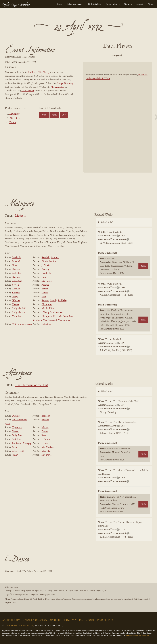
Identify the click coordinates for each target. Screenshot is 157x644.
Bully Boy (17, 436)
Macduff (16, 261)
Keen (44, 297)
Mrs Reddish (48, 308)
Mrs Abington (57, 87)
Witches (16, 301)
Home (59, 4)
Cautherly (46, 273)
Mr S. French (28, 91)
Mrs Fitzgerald (50, 320)
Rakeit (15, 432)
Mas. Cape (47, 281)
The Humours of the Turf (32, 385)
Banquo (16, 277)
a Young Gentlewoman (52, 312)
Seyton (16, 285)
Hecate (16, 305)
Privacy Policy (74, 620)
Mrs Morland (48, 447)
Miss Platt (46, 451)
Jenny (15, 455)
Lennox (16, 289)
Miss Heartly (18, 451)
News (151, 4)
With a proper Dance (22, 324)
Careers (56, 620)
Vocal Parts (17, 316)
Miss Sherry (44, 72)
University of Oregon (19, 626)
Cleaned (125, 56)
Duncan (16, 269)
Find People (105, 620)
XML (54, 115)
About (126, 4)
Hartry (45, 443)
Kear (55, 316)
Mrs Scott (63, 316)
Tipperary (17, 428)
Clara (15, 447)
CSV (64, 115)
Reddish (46, 258)
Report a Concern (35, 620)
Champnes (47, 305)
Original (109, 56)
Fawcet (45, 289)
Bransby (45, 269)
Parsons (45, 301)
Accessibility (11, 620)
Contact (139, 4)
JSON (44, 115)
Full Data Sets (95, 4)
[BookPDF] (118, 117)
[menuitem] (59, 4)
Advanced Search (75, 4)
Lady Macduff (19, 308)
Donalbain (17, 281)
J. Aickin (46, 265)
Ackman (45, 285)
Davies (45, 293)
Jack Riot (17, 439)
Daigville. (46, 324)
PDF (92, 56)
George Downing (65, 83)
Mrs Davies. (47, 455)
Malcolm (16, 273)
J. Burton (46, 439)
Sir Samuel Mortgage (22, 443)
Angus (15, 297)
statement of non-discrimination (137, 635)
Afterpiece (15, 118)
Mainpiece (15, 114)
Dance (13, 123)
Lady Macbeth (19, 312)
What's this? (107, 222)
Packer (45, 277)
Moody (53, 301)
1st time (55, 258)
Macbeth (21, 216)
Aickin (45, 261)
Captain (16, 293)
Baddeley (32, 72)
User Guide (112, 4)
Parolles (16, 416)
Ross (15, 265)
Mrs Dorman (64, 320)
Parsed (142, 56)
